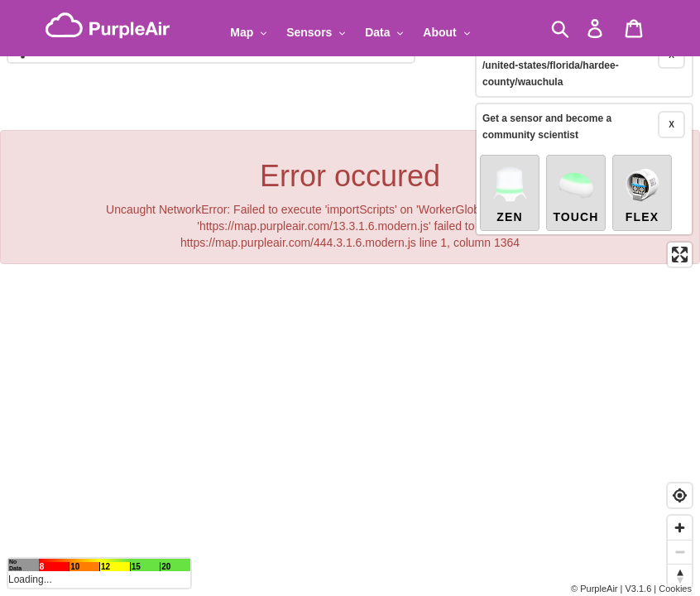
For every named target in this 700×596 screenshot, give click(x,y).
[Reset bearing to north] (680, 576)
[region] (350, 298)
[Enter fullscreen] (680, 228)
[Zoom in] (680, 528)
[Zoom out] (680, 552)
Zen (510, 167)
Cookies (675, 589)
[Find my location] (680, 495)
